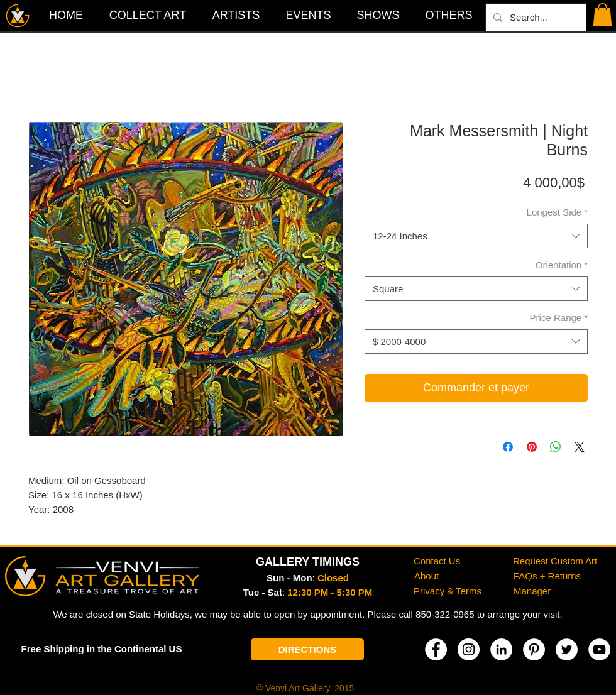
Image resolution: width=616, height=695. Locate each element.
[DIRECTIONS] (307, 649)
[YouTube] (599, 649)
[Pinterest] (534, 649)
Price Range (559, 318)
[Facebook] (436, 649)
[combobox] (476, 236)
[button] (449, 15)
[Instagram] (469, 649)
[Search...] (535, 17)
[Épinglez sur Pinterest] (532, 447)
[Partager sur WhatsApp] (556, 447)
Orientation (562, 265)
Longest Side (557, 212)
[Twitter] (567, 649)
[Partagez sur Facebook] (508, 447)
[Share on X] (580, 447)
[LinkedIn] (501, 649)
